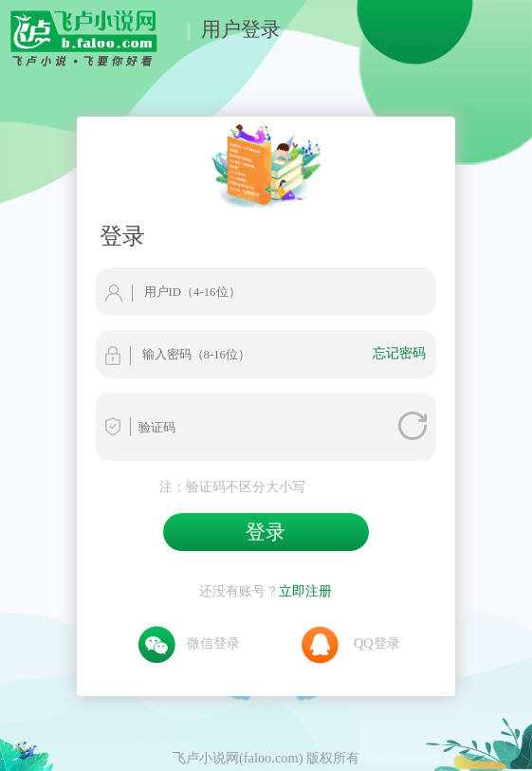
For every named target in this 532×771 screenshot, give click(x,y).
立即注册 (305, 591)
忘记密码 (399, 353)
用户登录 (241, 29)
